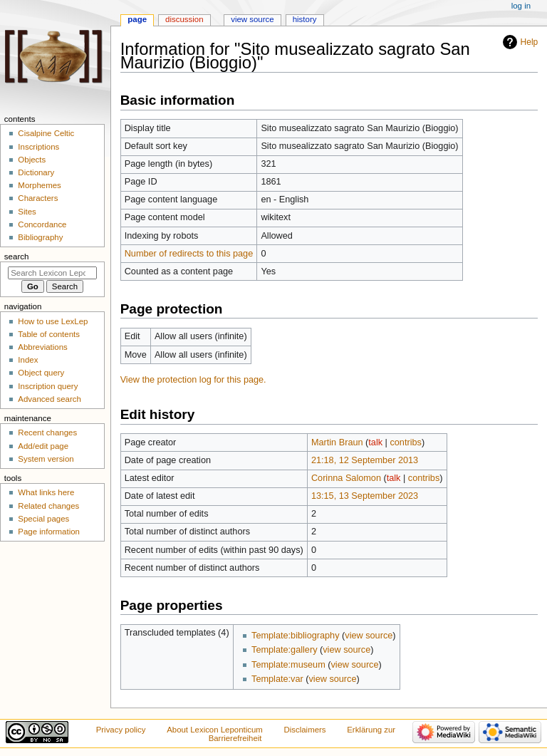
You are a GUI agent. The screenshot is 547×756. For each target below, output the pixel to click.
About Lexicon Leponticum (215, 730)
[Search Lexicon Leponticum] (52, 273)
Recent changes (47, 433)
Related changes (48, 506)
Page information (49, 532)
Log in (521, 6)
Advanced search (50, 399)
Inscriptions (38, 147)
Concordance (42, 224)
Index (28, 360)
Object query (41, 373)
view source (369, 636)
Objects (32, 160)
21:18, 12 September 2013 (365, 460)
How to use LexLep (53, 321)
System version (46, 459)
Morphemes (39, 185)
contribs (405, 442)
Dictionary (36, 172)
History (305, 19)
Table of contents (49, 334)
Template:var (277, 679)
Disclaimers (305, 730)
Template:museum (288, 665)
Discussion (184, 19)
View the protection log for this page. (193, 380)
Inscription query (48, 386)
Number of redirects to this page (189, 254)
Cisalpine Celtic (46, 133)
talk (375, 442)
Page (137, 19)
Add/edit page (43, 446)
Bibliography (40, 237)
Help (530, 42)
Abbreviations (42, 347)
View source (252, 19)
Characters (38, 198)
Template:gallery (284, 650)
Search (17, 257)
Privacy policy (121, 730)
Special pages (43, 519)
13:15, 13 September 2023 (365, 496)
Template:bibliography (295, 636)
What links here (46, 492)
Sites (27, 212)
